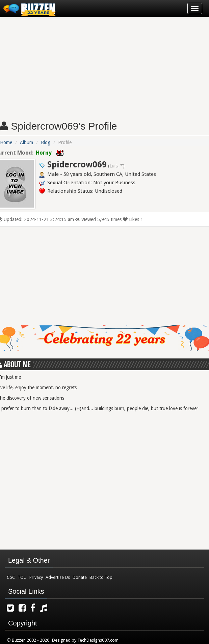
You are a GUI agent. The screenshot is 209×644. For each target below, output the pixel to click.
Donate (80, 577)
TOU (22, 577)
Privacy (36, 577)
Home (6, 142)
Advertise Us (58, 577)
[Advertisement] (104, 66)
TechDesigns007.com (98, 640)
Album (27, 142)
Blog (46, 142)
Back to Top (101, 577)
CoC (11, 577)
